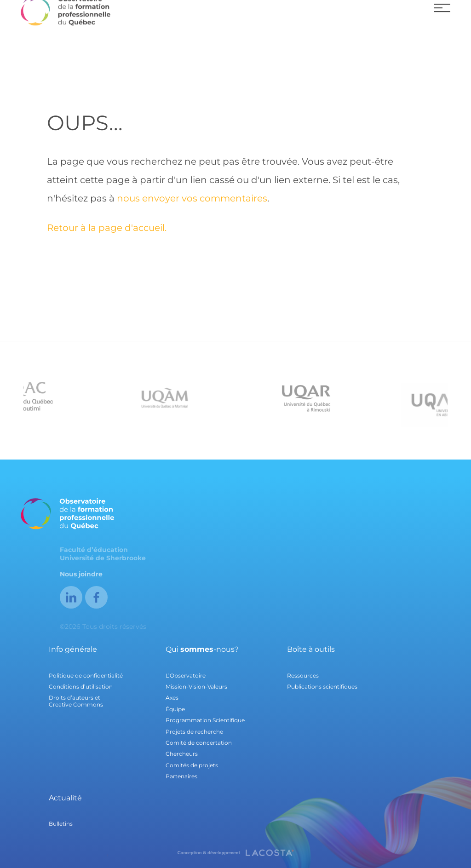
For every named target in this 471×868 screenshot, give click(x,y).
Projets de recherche (194, 732)
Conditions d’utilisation (81, 687)
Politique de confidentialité (86, 675)
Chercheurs (182, 754)
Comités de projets (192, 765)
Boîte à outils (311, 649)
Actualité (65, 798)
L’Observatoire (186, 675)
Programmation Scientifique (205, 720)
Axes (172, 698)
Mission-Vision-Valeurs (196, 687)
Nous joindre (81, 574)
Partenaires (181, 776)
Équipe (175, 709)
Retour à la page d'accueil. (107, 228)
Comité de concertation (199, 743)
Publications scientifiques (322, 687)
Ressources (303, 675)
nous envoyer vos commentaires (192, 198)
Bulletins (61, 824)
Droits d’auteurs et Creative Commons (76, 701)
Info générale (73, 649)
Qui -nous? (202, 649)
